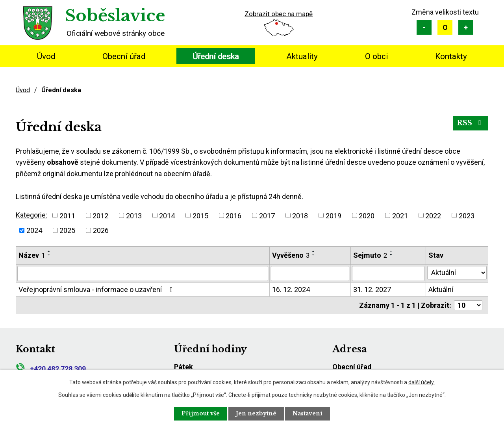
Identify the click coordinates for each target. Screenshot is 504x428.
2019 (334, 215)
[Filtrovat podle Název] (143, 274)
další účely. (422, 382)
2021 (400, 215)
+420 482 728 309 (51, 369)
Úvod (46, 56)
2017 (267, 215)
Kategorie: (31, 215)
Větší (466, 27)
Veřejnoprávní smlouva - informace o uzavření (97, 289)
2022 (433, 215)
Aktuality (302, 56)
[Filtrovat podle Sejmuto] (388, 274)
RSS (470, 123)
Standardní (445, 27)
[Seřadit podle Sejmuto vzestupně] (391, 251)
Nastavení (309, 413)
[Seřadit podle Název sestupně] (49, 255)
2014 (167, 215)
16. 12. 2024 (291, 289)
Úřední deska (216, 56)
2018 (300, 215)
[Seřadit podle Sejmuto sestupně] (391, 255)
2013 (134, 215)
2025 (67, 230)
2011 (67, 215)
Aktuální (441, 289)
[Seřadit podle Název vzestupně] (49, 251)
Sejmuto (370, 255)
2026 (101, 230)
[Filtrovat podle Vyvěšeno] (310, 274)
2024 (34, 230)
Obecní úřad (124, 56)
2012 (100, 215)
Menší (424, 27)
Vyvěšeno (291, 255)
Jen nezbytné (257, 413)
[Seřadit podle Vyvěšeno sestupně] (314, 255)
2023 (467, 215)
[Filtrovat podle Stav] (457, 273)
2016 (233, 215)
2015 (200, 215)
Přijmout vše (199, 413)
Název (32, 255)
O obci (376, 56)
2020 (367, 215)
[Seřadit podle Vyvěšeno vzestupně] (314, 251)
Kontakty (451, 56)
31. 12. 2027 (372, 289)
